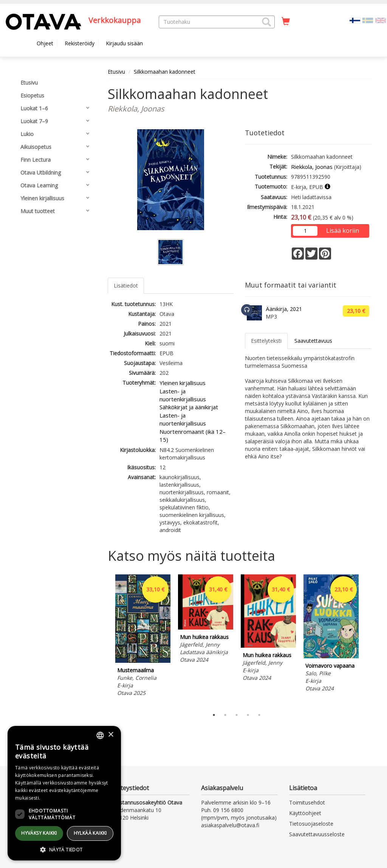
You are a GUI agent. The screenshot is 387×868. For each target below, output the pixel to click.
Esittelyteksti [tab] (266, 341)
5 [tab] (259, 715)
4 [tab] (248, 715)
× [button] (111, 735)
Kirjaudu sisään (124, 43)
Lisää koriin (343, 231)
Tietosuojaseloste (311, 824)
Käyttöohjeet (305, 813)
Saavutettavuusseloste (317, 834)
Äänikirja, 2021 (284, 309)
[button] (266, 22)
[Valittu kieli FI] (355, 20)
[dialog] (64, 793)
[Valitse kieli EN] (381, 20)
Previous (106, 640)
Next (367, 640)
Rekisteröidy (80, 43)
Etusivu (116, 72)
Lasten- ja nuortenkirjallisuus (183, 395)
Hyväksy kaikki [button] (39, 833)
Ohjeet (45, 43)
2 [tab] (225, 715)
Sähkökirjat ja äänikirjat (189, 407)
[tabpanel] (143, 637)
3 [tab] (237, 715)
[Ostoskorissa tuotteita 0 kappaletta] (286, 22)
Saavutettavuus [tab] (313, 341)
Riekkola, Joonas (312, 167)
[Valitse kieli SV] (368, 20)
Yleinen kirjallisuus (183, 383)
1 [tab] (214, 715)
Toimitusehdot (307, 802)
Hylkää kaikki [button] (90, 833)
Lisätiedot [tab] (126, 285)
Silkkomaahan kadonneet (165, 72)
